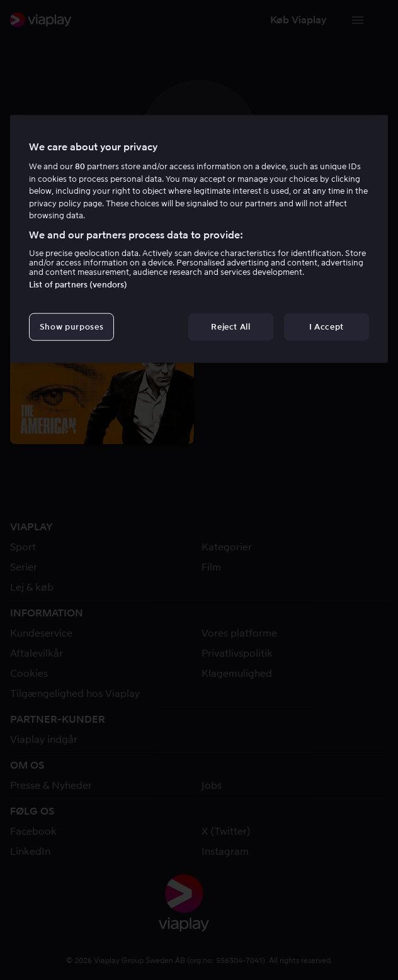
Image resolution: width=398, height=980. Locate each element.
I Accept (327, 327)
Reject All (231, 327)
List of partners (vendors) (78, 285)
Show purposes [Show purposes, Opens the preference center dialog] (71, 327)
